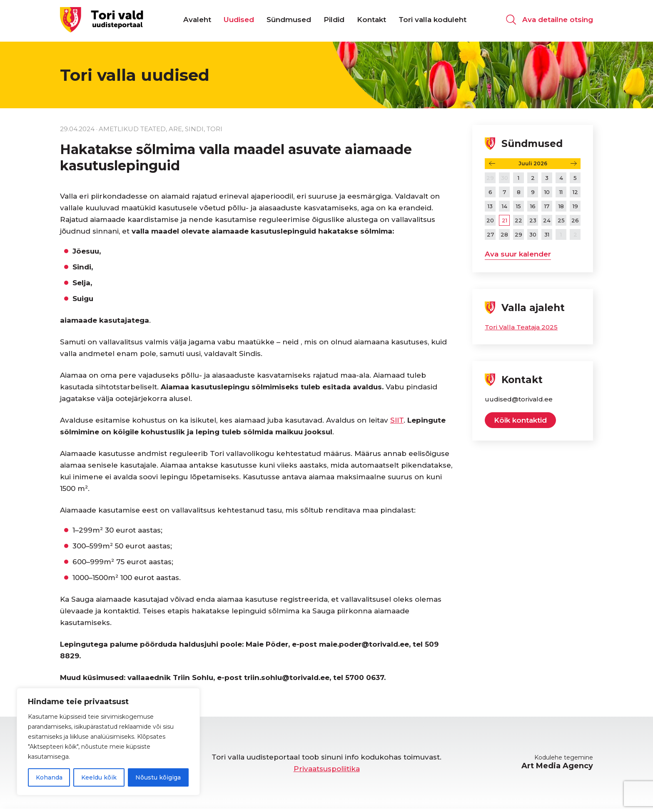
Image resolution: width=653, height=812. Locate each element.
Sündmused (289, 21)
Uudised (239, 21)
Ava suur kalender (518, 254)
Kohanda (49, 777)
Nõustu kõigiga (158, 777)
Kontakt (371, 21)
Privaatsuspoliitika (327, 769)
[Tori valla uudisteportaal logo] (102, 20)
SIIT (397, 420)
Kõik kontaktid (520, 420)
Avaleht (197, 21)
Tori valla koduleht (432, 21)
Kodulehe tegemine (557, 762)
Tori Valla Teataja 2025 (521, 327)
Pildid (334, 21)
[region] (108, 742)
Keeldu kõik (99, 777)
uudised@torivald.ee (519, 399)
